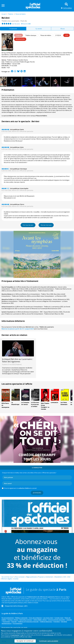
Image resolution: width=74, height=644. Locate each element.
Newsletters (58, 577)
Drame (26, 60)
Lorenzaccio (54, 402)
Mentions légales (7, 579)
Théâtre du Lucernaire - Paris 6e (14, 21)
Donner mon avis (46, 225)
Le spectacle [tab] (13, 29)
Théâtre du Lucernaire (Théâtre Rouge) (17, 62)
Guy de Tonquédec (7, 287)
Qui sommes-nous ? (8, 577)
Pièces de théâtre (41, 116)
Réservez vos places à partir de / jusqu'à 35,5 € (18, 329)
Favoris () (26, 24)
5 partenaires (15, 635)
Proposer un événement (46, 577)
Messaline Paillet (7, 299)
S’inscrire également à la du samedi (20, 488)
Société (21, 60)
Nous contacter (20, 577)
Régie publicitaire (32, 577)
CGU (69, 577)
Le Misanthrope (15, 403)
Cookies (16, 579)
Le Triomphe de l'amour (25, 403)
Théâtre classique (12, 60)
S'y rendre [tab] (39, 29)
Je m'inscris (37, 493)
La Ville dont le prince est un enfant (35, 404)
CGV (65, 577)
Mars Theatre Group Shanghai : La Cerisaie (45, 406)
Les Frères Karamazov (64, 403)
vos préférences (48, 635)
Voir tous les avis (28, 225)
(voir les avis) (16, 24)
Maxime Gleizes (7, 294)
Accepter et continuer (25, 641)
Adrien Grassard (7, 307)
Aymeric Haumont (7, 312)
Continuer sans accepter (49, 641)
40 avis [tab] (63, 29)
